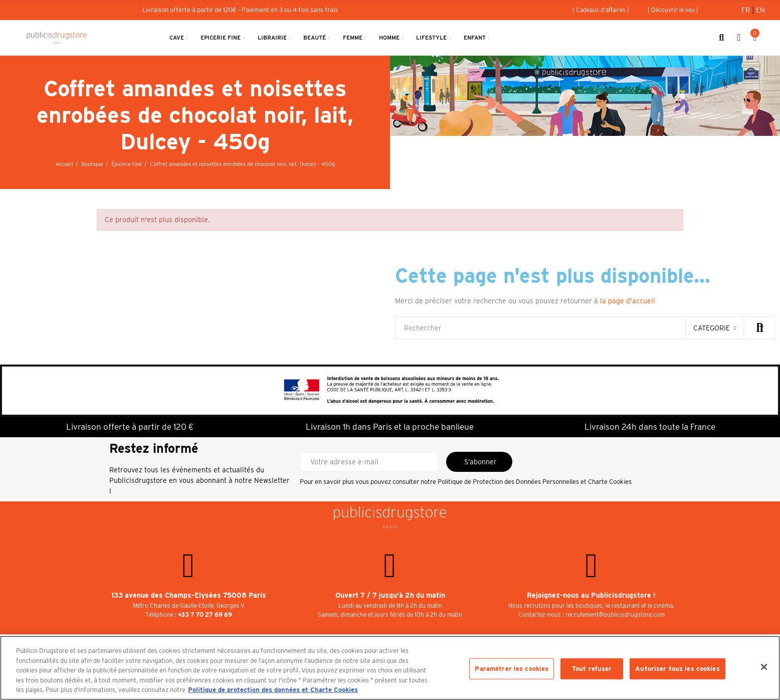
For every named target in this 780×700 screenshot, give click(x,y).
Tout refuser (592, 669)
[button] (601, 10)
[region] (390, 668)
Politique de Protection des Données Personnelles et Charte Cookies (535, 482)
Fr (747, 10)
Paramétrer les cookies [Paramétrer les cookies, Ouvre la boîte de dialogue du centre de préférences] (512, 669)
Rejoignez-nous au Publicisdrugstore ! (591, 595)
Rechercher (759, 328)
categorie (712, 328)
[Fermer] (764, 667)
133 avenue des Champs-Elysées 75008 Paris (189, 595)
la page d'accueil (628, 301)
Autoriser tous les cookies (677, 669)
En (760, 10)
